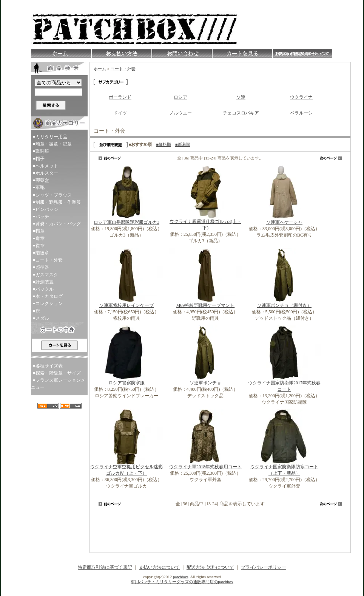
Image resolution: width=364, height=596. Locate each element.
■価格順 (163, 144)
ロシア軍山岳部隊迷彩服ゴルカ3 (126, 222)
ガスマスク (47, 275)
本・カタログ (49, 296)
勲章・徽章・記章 (54, 144)
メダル (42, 318)
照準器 (42, 267)
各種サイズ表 (49, 366)
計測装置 (45, 282)
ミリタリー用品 (51, 137)
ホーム (100, 69)
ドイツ (120, 113)
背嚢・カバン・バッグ (58, 224)
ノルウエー (180, 113)
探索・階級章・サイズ (58, 373)
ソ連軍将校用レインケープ (126, 305)
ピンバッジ (47, 209)
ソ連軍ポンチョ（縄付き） (284, 305)
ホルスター (47, 173)
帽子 (40, 159)
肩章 (40, 238)
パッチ (42, 217)
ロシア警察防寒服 (126, 383)
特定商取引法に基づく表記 (105, 567)
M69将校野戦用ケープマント (206, 305)
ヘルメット (47, 166)
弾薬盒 (42, 180)
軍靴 (40, 187)
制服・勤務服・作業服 (58, 202)
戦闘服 (42, 151)
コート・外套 (49, 260)
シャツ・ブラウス (54, 195)
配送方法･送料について (210, 567)
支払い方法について (159, 567)
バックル (45, 289)
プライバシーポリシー (264, 567)
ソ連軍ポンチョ (205, 383)
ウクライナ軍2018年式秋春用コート (205, 467)
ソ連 (241, 97)
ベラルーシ (301, 113)
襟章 (40, 246)
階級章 (42, 253)
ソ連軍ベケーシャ (284, 222)
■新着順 (183, 144)
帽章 (40, 231)
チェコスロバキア (241, 113)
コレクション (49, 303)
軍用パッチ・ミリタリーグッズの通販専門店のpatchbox (182, 582)
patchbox (180, 577)
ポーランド (120, 97)
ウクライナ (301, 97)
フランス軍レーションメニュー (58, 384)
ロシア (180, 97)
